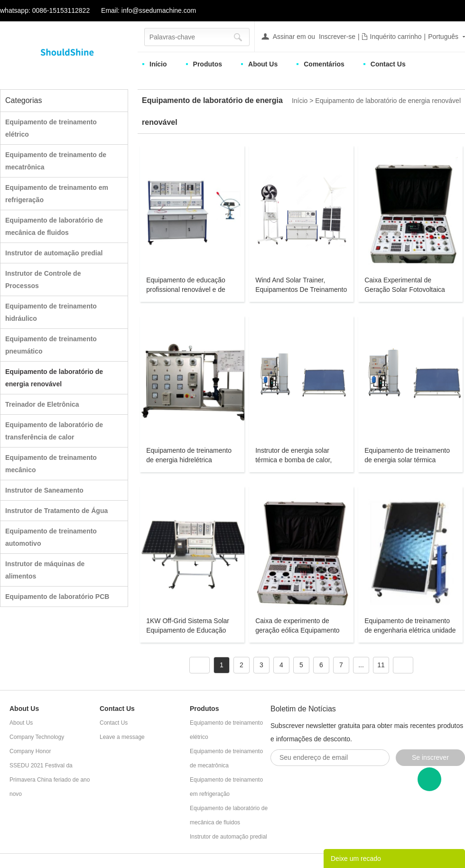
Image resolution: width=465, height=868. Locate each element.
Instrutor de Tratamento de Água (56, 511)
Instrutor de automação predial (54, 253)
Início (158, 64)
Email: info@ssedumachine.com (149, 10)
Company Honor (30, 751)
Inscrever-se (337, 37)
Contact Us (388, 64)
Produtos (208, 64)
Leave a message (122, 737)
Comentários (324, 64)
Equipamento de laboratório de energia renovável (388, 101)
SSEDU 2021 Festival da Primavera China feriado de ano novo (50, 780)
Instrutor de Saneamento (44, 490)
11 (381, 665)
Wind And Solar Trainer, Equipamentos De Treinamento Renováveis (301, 289)
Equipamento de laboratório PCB (57, 597)
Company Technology (37, 737)
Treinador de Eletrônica (42, 404)
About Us (263, 64)
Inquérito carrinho (396, 37)
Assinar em (289, 37)
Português (443, 37)
